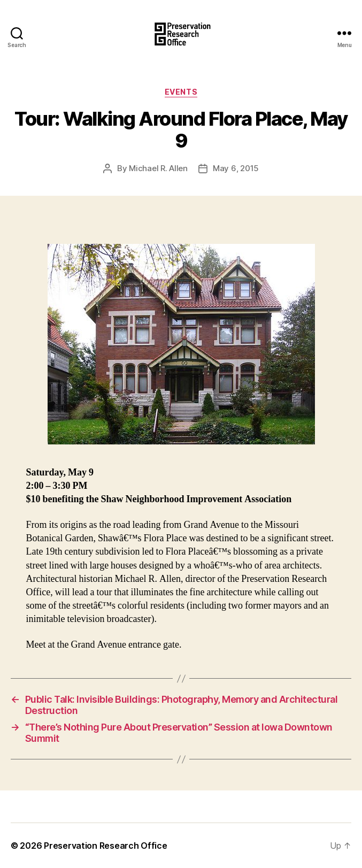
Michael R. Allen (158, 168)
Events (181, 92)
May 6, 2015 (236, 168)
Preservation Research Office (105, 846)
